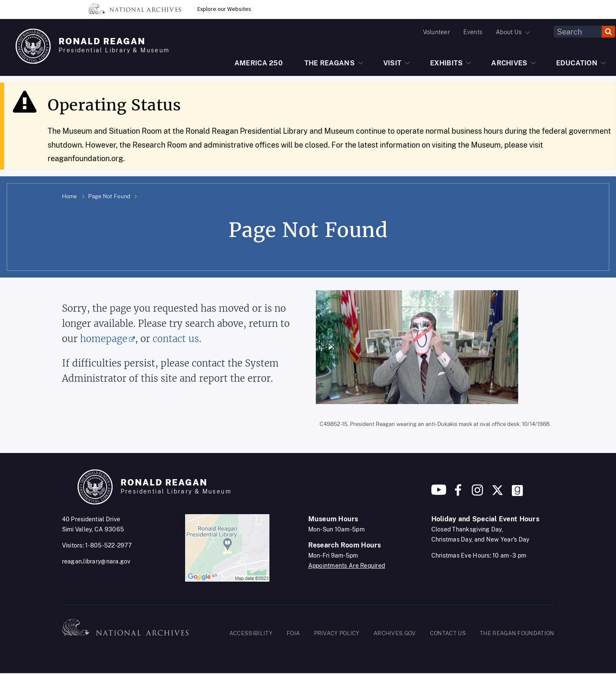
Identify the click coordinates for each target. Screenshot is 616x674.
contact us (176, 339)
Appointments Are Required (347, 566)
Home (70, 196)
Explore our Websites (224, 9)
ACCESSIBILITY (251, 633)
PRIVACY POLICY (337, 633)
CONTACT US (448, 633)
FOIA (293, 633)
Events (473, 32)
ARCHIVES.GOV (395, 633)
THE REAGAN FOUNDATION (517, 633)
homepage (104, 339)
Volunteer (436, 32)
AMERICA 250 (258, 63)
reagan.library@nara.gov (96, 561)
